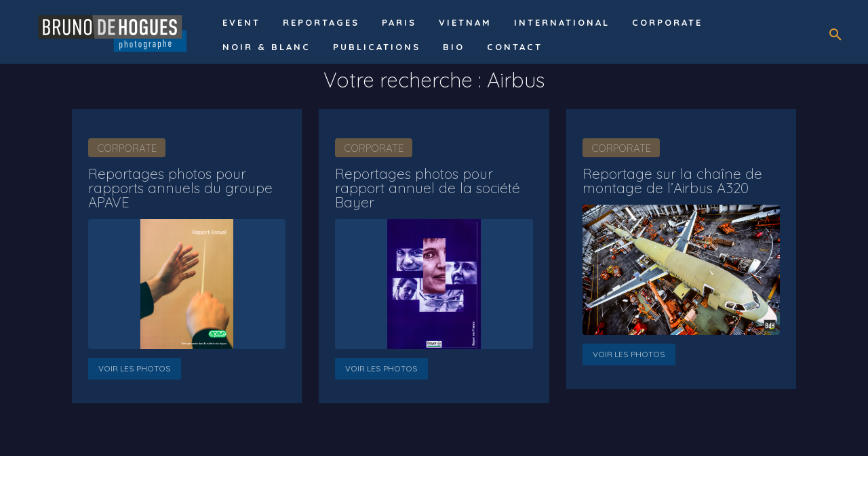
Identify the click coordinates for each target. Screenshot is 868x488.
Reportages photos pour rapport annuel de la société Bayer (422, 187)
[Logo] (115, 32)
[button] (835, 35)
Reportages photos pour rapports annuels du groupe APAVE (176, 187)
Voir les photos (135, 366)
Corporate (127, 148)
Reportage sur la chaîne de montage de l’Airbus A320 (667, 180)
